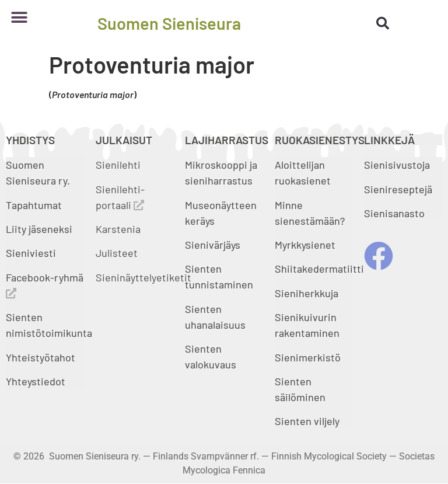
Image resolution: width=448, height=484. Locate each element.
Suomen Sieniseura (169, 23)
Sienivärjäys (213, 245)
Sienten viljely (307, 421)
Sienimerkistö (308, 357)
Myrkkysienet (305, 245)
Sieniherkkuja (307, 293)
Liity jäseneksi (39, 229)
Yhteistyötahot (41, 357)
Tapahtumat (34, 205)
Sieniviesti (32, 253)
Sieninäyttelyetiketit (143, 277)
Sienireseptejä (398, 189)
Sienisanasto (394, 213)
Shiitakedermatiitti (319, 269)
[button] (19, 17)
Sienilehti (118, 165)
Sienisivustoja (397, 165)
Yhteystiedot (36, 381)
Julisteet (117, 253)
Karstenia (118, 229)
